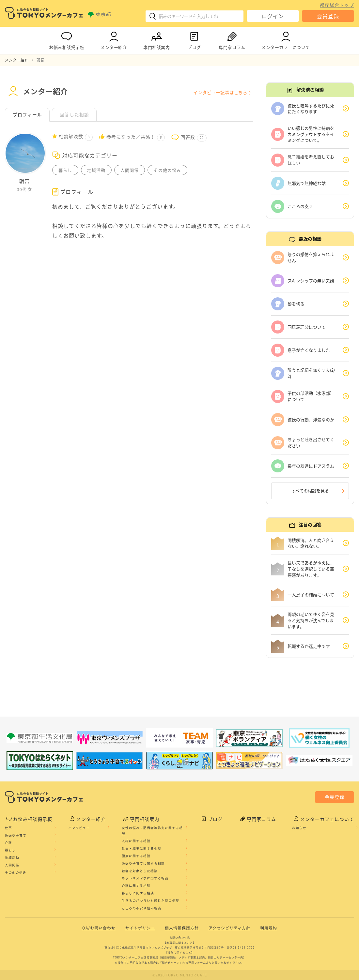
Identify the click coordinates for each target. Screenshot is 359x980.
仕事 (8, 828)
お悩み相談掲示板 (67, 39)
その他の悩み (16, 872)
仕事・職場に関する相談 (141, 849)
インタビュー (79, 828)
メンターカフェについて (286, 39)
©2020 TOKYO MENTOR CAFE (180, 975)
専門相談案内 (156, 39)
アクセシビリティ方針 (229, 928)
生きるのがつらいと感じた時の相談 (150, 901)
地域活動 (12, 858)
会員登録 (328, 16)
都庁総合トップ (337, 5)
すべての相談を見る (310, 490)
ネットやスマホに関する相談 (145, 878)
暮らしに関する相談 (138, 893)
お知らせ (299, 828)
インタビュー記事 (218, 92)
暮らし (10, 850)
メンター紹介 (114, 39)
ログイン (273, 16)
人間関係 (12, 865)
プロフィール (27, 114)
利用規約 (269, 928)
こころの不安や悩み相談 (141, 908)
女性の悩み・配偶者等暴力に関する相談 (152, 831)
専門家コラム (232, 39)
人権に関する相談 (136, 841)
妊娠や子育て (16, 835)
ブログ (194, 39)
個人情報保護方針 (182, 928)
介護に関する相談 (136, 886)
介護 (8, 843)
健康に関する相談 (136, 856)
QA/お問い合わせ (99, 928)
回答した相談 (75, 114)
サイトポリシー (140, 928)
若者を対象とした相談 (140, 871)
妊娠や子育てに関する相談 (143, 864)
